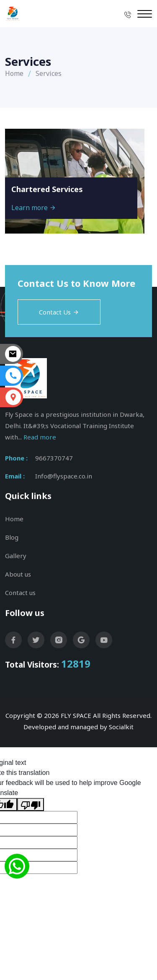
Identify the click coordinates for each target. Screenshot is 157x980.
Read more (40, 437)
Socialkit (121, 727)
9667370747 (54, 458)
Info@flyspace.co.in (64, 476)
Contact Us (59, 312)
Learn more (34, 208)
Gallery (16, 556)
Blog (12, 537)
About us (18, 574)
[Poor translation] (31, 805)
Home (14, 73)
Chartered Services (47, 189)
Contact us (20, 593)
